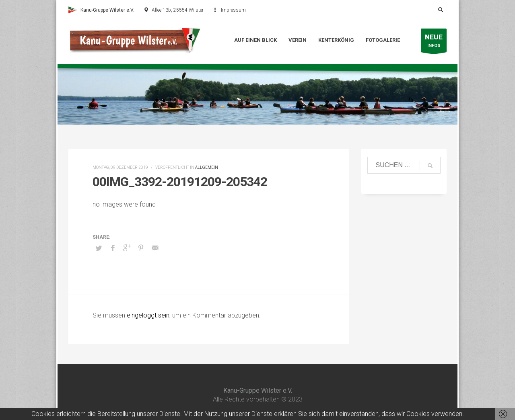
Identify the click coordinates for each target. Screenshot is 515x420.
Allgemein (207, 167)
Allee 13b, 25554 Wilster (178, 10)
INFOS (434, 42)
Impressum (233, 10)
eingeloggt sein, (149, 315)
